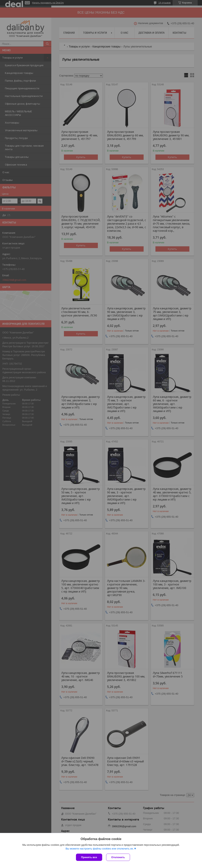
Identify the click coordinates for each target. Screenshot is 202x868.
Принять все (89, 857)
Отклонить (118, 857)
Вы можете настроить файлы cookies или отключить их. (100, 849)
